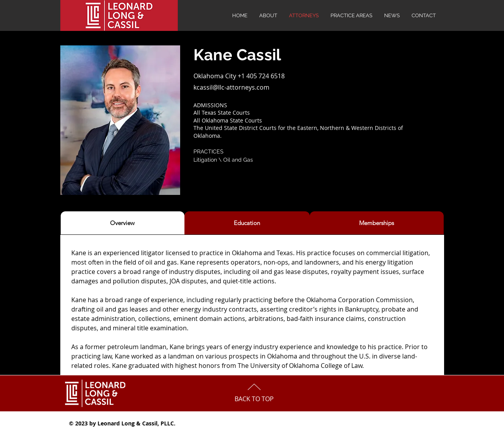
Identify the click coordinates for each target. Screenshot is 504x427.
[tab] (123, 223)
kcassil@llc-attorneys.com (231, 87)
